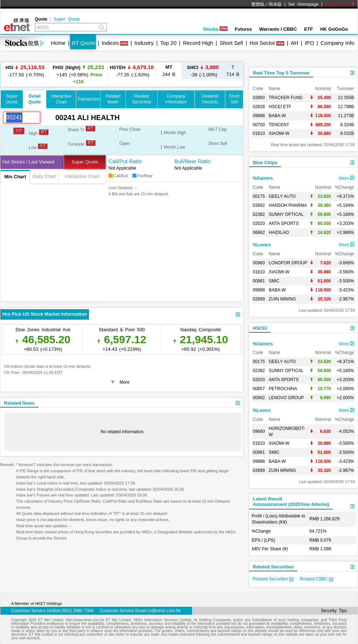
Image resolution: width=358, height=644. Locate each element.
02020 (259, 223)
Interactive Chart (82, 176)
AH (295, 43)
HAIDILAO (279, 233)
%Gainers (263, 178)
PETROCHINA (283, 389)
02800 (259, 98)
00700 (259, 125)
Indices (110, 43)
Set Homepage (303, 4)
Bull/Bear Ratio (192, 161)
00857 (259, 389)
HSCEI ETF (280, 107)
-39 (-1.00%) (203, 71)
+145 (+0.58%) (78, 74)
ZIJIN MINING (282, 299)
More (346, 178)
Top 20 (168, 43)
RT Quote (84, 43)
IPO (310, 43)
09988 (259, 116)
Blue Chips (265, 163)
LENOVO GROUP (286, 398)
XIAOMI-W (279, 133)
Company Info (337, 43)
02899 (259, 299)
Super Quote (67, 19)
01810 (259, 133)
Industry (144, 43)
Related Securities (273, 567)
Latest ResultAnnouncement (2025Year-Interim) (291, 502)
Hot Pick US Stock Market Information (45, 314)
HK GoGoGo (334, 29)
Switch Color (340, 4)
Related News (19, 403)
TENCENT (279, 125)
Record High (198, 43)
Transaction (88, 99)
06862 (259, 233)
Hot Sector (262, 43)
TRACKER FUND (286, 98)
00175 (259, 196)
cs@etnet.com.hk (164, 611)
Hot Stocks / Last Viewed (28, 162)
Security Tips (334, 611)
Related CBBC (316, 579)
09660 (259, 431)
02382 (259, 214)
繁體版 (258, 4)
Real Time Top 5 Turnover (281, 73)
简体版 (275, 4)
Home (58, 43)
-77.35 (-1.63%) (132, 71)
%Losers (262, 245)
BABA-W (277, 116)
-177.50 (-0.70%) (25, 71)
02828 (259, 107)
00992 (259, 398)
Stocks (215, 29)
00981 (259, 281)
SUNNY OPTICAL (286, 214)
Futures (243, 29)
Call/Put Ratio (125, 161)
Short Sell (231, 43)
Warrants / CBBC (278, 29)
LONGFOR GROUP (288, 263)
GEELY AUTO (282, 196)
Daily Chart (44, 176)
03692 (259, 205)
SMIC (274, 281)
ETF (309, 29)
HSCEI (260, 328)
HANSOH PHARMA (288, 205)
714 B (233, 71)
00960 (259, 263)
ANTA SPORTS (284, 223)
